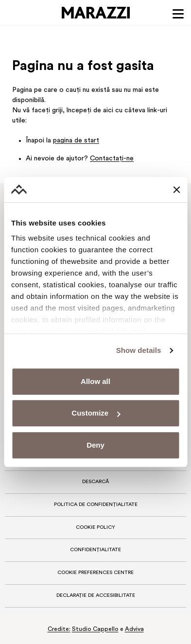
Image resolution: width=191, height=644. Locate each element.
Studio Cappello (95, 629)
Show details (139, 351)
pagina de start (76, 141)
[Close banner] (176, 190)
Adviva (134, 629)
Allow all (95, 381)
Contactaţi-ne (112, 159)
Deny (95, 445)
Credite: (59, 629)
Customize (96, 413)
